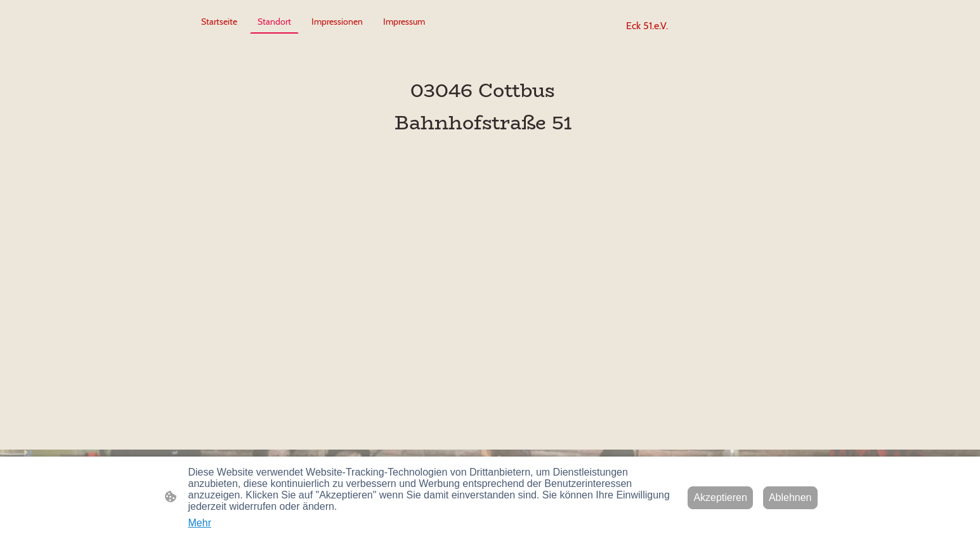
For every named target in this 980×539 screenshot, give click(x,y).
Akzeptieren (720, 497)
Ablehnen (790, 497)
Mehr (200, 523)
